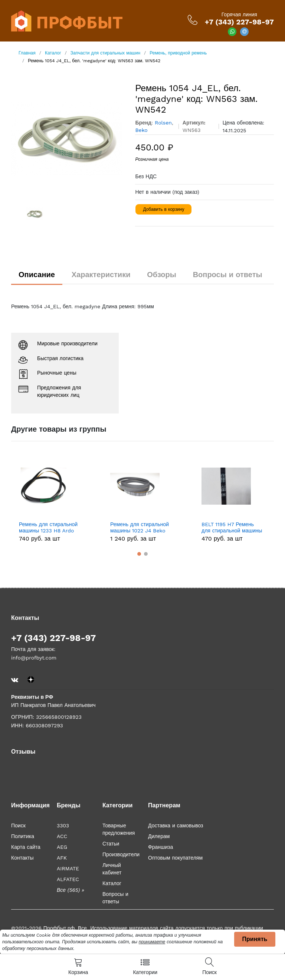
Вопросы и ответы (228, 275)
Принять (255, 939)
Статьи (111, 844)
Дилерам (159, 836)
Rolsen (163, 123)
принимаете (152, 942)
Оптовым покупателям (175, 858)
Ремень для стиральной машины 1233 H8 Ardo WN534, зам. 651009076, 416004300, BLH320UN (48, 528)
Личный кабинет (112, 869)
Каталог (112, 883)
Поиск (18, 825)
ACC (62, 836)
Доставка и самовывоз (176, 825)
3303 (63, 825)
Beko (141, 130)
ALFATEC (68, 879)
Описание (37, 275)
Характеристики (101, 275)
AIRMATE (68, 868)
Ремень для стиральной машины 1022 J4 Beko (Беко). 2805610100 (140, 528)
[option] (68, 139)
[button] (139, 554)
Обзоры (162, 275)
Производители (121, 854)
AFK (62, 858)
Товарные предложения (119, 829)
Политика (23, 836)
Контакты (22, 858)
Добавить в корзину (163, 209)
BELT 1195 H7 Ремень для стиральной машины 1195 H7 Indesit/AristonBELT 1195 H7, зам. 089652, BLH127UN (232, 528)
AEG (62, 847)
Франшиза (160, 847)
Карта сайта (26, 847)
